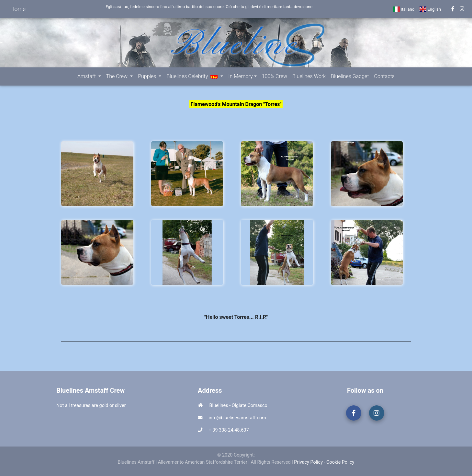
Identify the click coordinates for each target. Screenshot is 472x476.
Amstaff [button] (87, 76)
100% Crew (275, 76)
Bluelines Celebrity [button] (193, 76)
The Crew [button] (118, 76)
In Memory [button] (240, 76)
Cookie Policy (340, 462)
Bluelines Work (309, 76)
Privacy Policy (308, 462)
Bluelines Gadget (350, 76)
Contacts (384, 76)
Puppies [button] (148, 76)
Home (18, 9)
